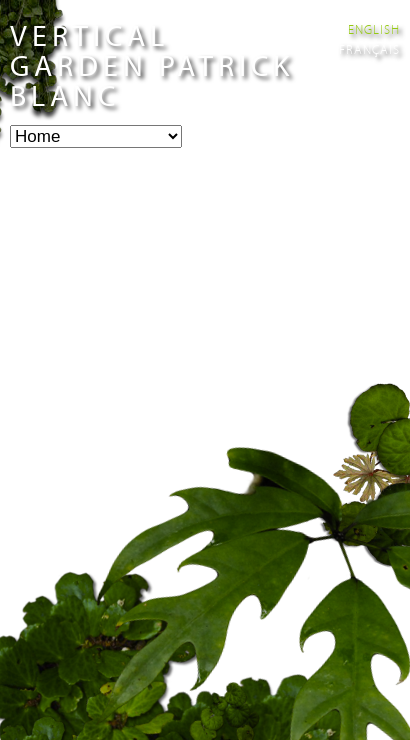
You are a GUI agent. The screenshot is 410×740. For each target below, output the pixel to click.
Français (369, 49)
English (374, 29)
